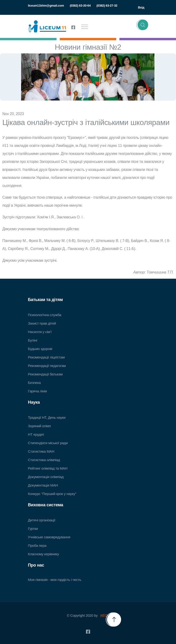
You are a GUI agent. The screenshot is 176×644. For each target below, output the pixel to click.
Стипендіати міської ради (48, 443)
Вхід (141, 7)
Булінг (33, 340)
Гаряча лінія (37, 391)
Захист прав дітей (42, 323)
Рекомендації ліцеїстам (46, 357)
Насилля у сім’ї (40, 332)
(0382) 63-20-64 (80, 6)
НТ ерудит (36, 434)
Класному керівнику (44, 554)
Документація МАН (43, 485)
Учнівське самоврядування (49, 537)
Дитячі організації (42, 520)
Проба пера (37, 545)
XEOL (105, 615)
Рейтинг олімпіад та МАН (48, 468)
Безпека (34, 383)
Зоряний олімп (39, 426)
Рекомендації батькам (45, 374)
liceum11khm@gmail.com (46, 6)
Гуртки (33, 529)
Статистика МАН (41, 451)
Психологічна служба (45, 315)
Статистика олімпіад (44, 460)
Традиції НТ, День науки (47, 417)
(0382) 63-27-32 (107, 6)
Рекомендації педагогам (47, 366)
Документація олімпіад (46, 477)
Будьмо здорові (40, 349)
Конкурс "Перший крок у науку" (52, 494)
